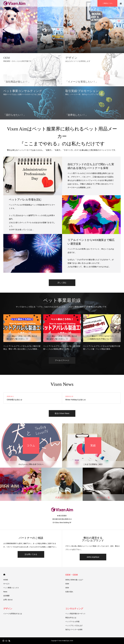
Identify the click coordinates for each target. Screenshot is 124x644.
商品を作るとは (71, 618)
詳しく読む (62, 283)
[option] (22, 332)
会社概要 (6, 596)
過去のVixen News (62, 413)
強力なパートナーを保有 (74, 630)
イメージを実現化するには (13, 614)
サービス (6, 584)
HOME (4, 575)
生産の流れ (69, 592)
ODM (67, 584)
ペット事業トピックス (11, 588)
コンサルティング (74, 609)
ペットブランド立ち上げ (74, 626)
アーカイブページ (62, 360)
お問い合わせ (8, 600)
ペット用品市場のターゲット (75, 614)
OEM (67, 588)
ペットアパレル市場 (72, 622)
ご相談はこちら (107, 3)
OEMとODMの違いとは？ (74, 580)
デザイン (8, 609)
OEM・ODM (72, 575)
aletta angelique (93, 557)
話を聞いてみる (31, 554)
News (5, 592)
